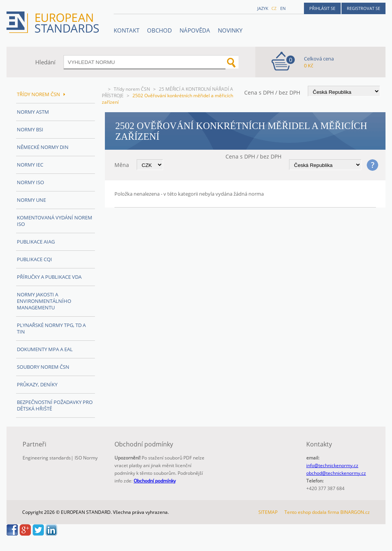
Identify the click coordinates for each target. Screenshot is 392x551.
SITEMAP (268, 512)
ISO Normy (86, 458)
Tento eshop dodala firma (312, 512)
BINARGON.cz (355, 512)
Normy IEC (30, 165)
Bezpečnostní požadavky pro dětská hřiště (55, 405)
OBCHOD (159, 30)
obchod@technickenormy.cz (336, 473)
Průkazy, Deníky (37, 384)
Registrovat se (363, 8)
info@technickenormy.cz (332, 465)
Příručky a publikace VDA (49, 277)
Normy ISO (30, 182)
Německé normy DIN (43, 147)
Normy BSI (30, 129)
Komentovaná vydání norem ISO (55, 221)
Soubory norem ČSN (43, 367)
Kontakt (127, 30)
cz (274, 8)
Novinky (230, 30)
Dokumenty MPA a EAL (45, 349)
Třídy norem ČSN (132, 89)
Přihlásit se (322, 8)
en (283, 8)
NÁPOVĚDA (195, 30)
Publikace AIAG (36, 242)
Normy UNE (31, 200)
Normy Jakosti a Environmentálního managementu (44, 301)
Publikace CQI (34, 259)
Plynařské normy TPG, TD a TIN (51, 328)
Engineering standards (47, 458)
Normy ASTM (33, 112)
